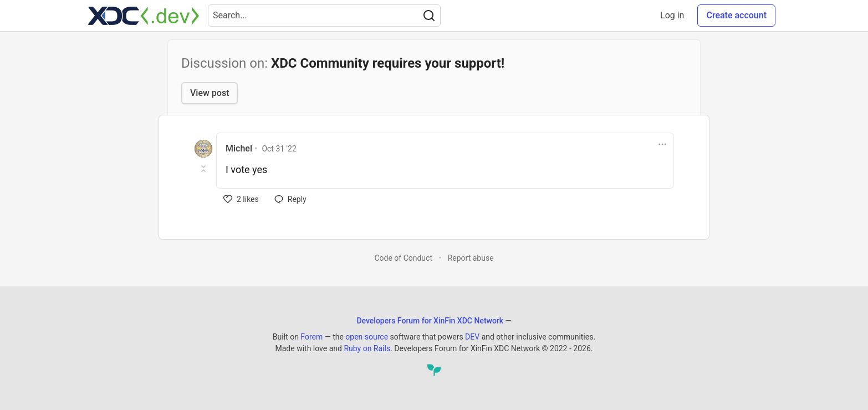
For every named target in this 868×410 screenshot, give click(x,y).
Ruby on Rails (367, 348)
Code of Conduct (403, 258)
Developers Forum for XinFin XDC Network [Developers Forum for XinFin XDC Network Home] (430, 321)
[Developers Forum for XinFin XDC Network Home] (144, 16)
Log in (672, 15)
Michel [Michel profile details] (239, 148)
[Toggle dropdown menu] (662, 144)
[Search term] (324, 16)
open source (367, 337)
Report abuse (471, 258)
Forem (312, 337)
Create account (736, 15)
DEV (472, 337)
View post (210, 93)
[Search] (429, 16)
